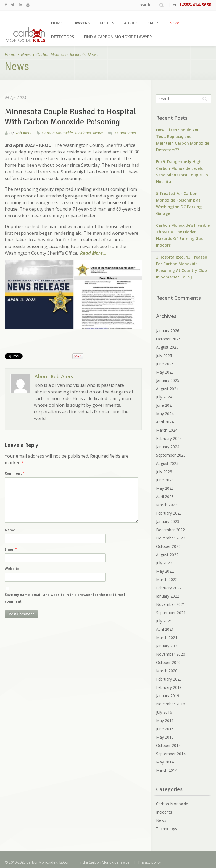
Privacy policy (150, 862)
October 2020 (168, 662)
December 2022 (170, 530)
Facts (153, 23)
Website (12, 569)
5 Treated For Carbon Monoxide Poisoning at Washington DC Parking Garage (179, 203)
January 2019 (168, 696)
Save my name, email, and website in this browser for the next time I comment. (65, 598)
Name (11, 530)
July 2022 (164, 563)
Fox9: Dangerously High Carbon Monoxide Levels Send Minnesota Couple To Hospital (182, 172)
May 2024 (165, 414)
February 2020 (169, 679)
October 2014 (168, 745)
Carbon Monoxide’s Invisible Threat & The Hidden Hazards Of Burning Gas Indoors (183, 235)
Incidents (78, 55)
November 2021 (171, 604)
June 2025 (165, 364)
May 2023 (165, 488)
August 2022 (167, 555)
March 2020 (167, 671)
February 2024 (169, 438)
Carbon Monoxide (52, 55)
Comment (15, 473)
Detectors (63, 37)
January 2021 (168, 646)
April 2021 (165, 629)
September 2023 (171, 455)
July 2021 (164, 621)
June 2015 (165, 729)
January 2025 (168, 380)
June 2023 (165, 480)
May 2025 (165, 372)
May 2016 (165, 720)
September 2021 (171, 613)
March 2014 (167, 770)
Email (11, 549)
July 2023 (164, 472)
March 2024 (167, 430)
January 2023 (168, 521)
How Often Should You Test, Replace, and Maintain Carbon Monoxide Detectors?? (183, 140)
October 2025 (168, 339)
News (175, 23)
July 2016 (164, 712)
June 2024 (165, 405)
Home (57, 23)
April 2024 (165, 422)
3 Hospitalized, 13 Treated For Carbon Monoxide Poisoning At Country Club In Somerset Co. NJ (182, 267)
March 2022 (167, 579)
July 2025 (164, 355)
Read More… (93, 253)
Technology (167, 829)
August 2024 (167, 389)
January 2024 (168, 447)
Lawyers (81, 23)
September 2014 (171, 754)
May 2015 (165, 737)
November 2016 (171, 704)
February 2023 (169, 513)
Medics (107, 23)
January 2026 (168, 331)
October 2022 (168, 546)
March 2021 (167, 638)
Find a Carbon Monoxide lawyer (118, 37)
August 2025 (167, 347)
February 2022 (169, 588)
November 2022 (171, 538)
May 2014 (165, 762)
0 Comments (125, 133)
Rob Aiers (23, 133)
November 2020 (171, 654)
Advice (131, 23)
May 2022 (165, 571)
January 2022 (168, 596)
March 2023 (167, 505)
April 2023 (165, 496)
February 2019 (169, 687)
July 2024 (164, 397)
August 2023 (167, 463)
